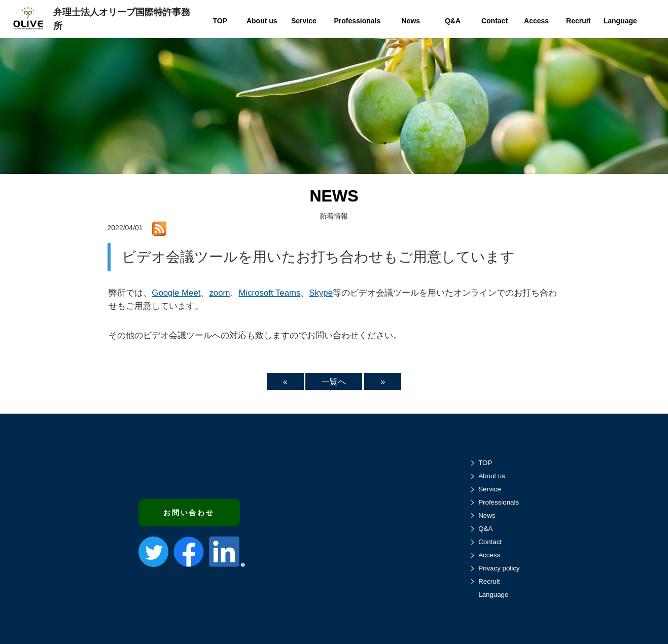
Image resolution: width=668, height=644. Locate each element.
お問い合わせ (189, 513)
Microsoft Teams (269, 293)
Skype (321, 293)
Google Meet (176, 293)
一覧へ (334, 382)
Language (493, 595)
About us (492, 476)
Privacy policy (499, 568)
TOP (485, 463)
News (487, 515)
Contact (490, 542)
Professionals (499, 502)
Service (489, 489)
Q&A (485, 529)
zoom (219, 293)
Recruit (489, 581)
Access (489, 555)
